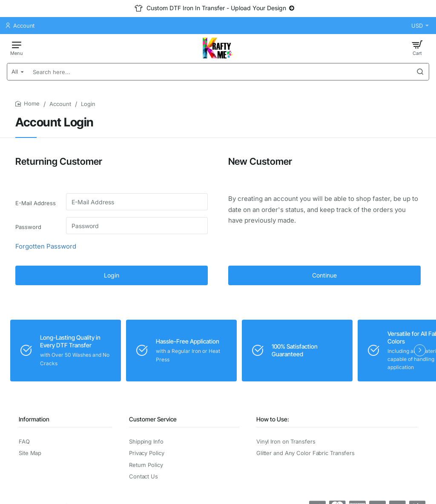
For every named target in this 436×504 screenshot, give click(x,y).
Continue (324, 275)
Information (34, 419)
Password (28, 227)
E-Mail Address (36, 203)
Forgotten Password (46, 246)
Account (60, 104)
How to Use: (273, 419)
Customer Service (153, 419)
